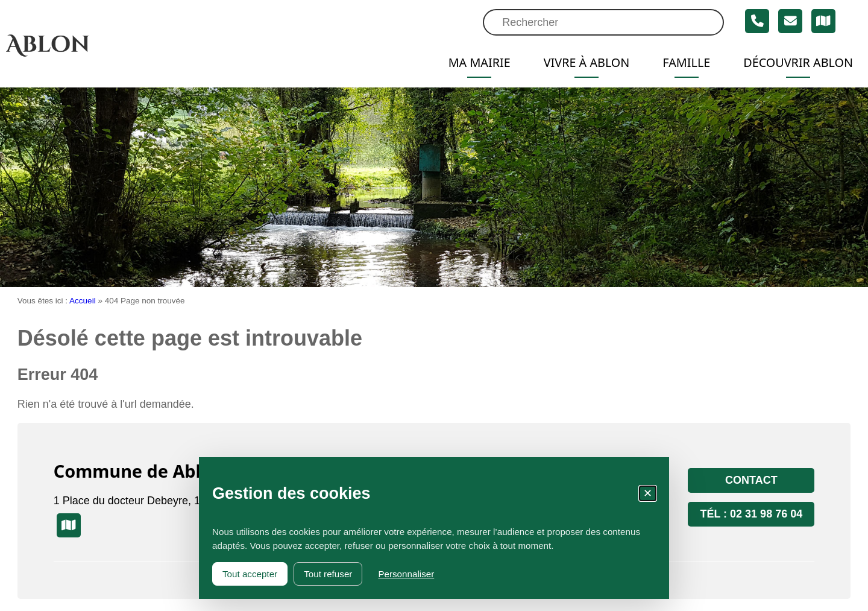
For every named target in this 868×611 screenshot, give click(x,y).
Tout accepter (250, 574)
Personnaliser (406, 574)
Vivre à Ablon (587, 62)
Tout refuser (328, 574)
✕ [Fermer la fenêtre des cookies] (648, 493)
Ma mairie (480, 62)
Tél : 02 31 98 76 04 (751, 514)
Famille (686, 62)
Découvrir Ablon (798, 62)
